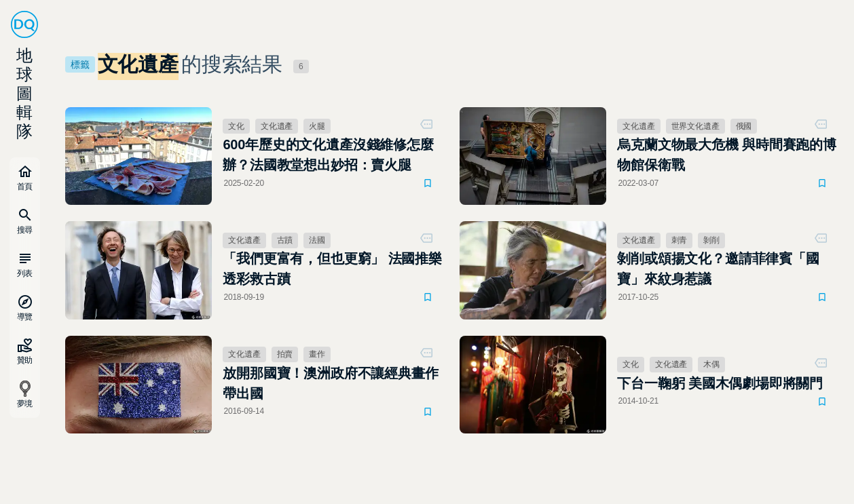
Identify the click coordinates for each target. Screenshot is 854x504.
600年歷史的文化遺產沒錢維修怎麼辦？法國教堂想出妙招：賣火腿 (328, 155)
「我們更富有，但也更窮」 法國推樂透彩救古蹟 (332, 269)
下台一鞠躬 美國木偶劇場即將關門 (720, 383)
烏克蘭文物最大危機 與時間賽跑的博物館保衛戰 (727, 155)
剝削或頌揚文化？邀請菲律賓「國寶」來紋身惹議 (718, 269)
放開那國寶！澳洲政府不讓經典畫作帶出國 (330, 383)
